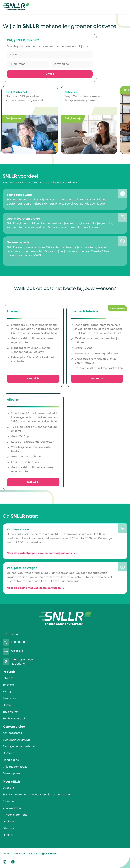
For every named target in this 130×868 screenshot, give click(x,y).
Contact (8, 753)
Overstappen (11, 774)
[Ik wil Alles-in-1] (33, 442)
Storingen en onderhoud (19, 747)
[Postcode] (50, 55)
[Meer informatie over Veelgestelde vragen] (65, 578)
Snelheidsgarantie (15, 719)
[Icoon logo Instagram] (5, 863)
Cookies (8, 835)
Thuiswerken (11, 712)
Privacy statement (15, 815)
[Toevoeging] (72, 64)
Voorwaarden (12, 808)
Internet (8, 678)
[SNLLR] (16, 7)
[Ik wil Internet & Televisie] (97, 346)
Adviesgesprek (12, 733)
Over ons (9, 788)
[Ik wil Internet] (33, 346)
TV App (7, 692)
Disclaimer (10, 822)
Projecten (9, 801)
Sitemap (8, 828)
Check (50, 74)
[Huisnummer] (28, 64)
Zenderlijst (10, 698)
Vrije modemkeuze (15, 767)
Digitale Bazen (48, 854)
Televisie (8, 685)
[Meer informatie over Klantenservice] (65, 541)
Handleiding (11, 760)
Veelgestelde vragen (16, 740)
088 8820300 (19, 642)
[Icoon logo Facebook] (13, 863)
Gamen (8, 705)
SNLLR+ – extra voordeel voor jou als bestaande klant (38, 795)
